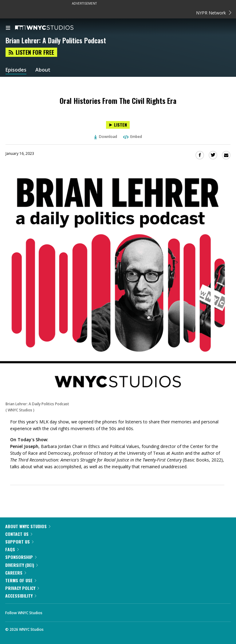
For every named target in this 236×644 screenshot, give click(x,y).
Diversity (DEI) (22, 565)
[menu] (8, 28)
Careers (16, 573)
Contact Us (19, 534)
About (43, 70)
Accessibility (21, 596)
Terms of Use (21, 580)
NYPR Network (214, 13)
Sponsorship (21, 557)
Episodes (16, 70)
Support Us (19, 542)
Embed (132, 137)
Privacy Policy (22, 588)
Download (106, 137)
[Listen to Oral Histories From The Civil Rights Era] (118, 125)
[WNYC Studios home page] (52, 28)
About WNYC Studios (28, 526)
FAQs (12, 549)
